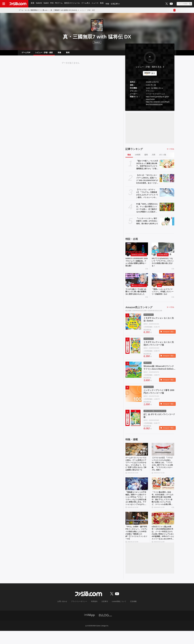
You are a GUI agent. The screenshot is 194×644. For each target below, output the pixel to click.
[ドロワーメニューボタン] (4, 4)
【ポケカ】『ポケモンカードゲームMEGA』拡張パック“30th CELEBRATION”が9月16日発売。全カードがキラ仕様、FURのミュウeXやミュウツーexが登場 (147, 181)
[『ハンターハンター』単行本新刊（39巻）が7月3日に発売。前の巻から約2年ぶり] (167, 223)
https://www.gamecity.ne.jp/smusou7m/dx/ (157, 100)
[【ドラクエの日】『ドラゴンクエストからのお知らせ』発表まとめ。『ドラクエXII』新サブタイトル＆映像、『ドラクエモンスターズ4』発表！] (163, 456)
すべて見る (170, 151)
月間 (153, 157)
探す (153, 75)
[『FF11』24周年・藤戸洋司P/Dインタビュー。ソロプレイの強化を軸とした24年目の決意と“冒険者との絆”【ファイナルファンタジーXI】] (137, 529)
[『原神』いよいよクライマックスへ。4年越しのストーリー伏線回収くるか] (163, 283)
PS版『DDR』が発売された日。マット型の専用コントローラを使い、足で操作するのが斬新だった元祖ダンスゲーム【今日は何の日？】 (147, 210)
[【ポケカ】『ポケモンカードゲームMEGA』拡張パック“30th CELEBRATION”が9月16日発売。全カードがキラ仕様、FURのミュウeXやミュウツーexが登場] (167, 180)
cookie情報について (118, 615)
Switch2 (39, 4)
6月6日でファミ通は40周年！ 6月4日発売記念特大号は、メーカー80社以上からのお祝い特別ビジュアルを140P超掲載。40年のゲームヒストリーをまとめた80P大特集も (163, 545)
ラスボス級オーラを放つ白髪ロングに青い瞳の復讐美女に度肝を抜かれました (136, 297)
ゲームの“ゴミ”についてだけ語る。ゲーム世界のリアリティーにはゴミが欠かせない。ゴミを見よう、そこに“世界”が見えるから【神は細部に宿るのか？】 (136, 472)
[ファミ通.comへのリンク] (18, 4)
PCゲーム (60, 4)
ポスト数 (163, 157)
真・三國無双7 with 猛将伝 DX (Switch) (64, 10)
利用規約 (94, 615)
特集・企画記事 (113, 4)
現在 (129, 157)
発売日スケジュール (73, 4)
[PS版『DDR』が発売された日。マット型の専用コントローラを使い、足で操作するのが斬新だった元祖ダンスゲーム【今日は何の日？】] (167, 209)
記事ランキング (134, 151)
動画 (103, 4)
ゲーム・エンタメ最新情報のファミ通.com (33, 10)
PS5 (52, 4)
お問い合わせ (64, 615)
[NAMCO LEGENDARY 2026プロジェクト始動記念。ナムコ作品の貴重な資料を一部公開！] (137, 251)
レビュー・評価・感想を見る (149, 69)
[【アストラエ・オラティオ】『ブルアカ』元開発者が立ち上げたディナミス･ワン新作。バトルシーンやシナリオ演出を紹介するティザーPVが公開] (167, 194)
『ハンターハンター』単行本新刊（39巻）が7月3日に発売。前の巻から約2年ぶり (147, 223)
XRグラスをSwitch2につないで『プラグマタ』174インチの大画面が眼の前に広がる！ (163, 265)
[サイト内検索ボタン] (184, 4)
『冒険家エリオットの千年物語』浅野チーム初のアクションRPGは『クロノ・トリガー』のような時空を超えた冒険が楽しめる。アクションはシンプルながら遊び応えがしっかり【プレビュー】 (137, 509)
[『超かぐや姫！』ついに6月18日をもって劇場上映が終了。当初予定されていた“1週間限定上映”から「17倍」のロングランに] (167, 166)
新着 (33, 4)
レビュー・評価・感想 (44, 53)
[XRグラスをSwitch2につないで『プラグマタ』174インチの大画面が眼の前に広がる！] (163, 251)
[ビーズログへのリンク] (105, 628)
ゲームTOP (26, 53)
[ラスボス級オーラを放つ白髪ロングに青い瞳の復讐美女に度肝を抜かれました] (137, 283)
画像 (59, 53)
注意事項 (104, 615)
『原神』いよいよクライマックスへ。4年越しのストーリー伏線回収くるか (163, 297)
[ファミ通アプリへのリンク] (89, 628)
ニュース (96, 4)
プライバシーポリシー (80, 615)
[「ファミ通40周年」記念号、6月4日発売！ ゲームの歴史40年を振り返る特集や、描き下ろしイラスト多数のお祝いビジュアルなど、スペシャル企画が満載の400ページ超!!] (163, 493)
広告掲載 (131, 615)
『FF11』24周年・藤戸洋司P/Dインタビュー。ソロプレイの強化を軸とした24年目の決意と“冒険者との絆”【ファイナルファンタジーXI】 (136, 545)
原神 (159, 289)
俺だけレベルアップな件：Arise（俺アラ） (139, 289)
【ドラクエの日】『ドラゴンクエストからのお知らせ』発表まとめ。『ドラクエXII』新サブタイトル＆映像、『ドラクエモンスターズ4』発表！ (163, 472)
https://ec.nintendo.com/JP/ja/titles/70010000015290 (158, 105)
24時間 (138, 157)
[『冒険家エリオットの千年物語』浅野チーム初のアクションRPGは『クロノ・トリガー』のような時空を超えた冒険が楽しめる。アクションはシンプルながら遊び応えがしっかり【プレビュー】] (137, 493)
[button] (150, 110)
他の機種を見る (156, 90)
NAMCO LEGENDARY (139, 257)
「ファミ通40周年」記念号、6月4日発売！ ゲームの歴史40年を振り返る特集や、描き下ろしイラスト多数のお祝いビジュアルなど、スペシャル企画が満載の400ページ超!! (163, 509)
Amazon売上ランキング (139, 314)
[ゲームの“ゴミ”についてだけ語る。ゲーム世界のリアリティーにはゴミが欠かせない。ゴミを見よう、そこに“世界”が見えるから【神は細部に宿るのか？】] (137, 456)
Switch (46, 4)
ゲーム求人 (87, 4)
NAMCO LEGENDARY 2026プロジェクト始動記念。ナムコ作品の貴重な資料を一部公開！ (136, 265)
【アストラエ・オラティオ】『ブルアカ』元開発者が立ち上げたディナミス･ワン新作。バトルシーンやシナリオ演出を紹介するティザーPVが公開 (147, 196)
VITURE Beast (163, 257)
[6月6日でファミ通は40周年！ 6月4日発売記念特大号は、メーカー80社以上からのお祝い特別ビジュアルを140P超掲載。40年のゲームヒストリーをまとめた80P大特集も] (163, 529)
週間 (146, 157)
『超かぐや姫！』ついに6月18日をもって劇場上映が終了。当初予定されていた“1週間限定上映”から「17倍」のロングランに (147, 167)
